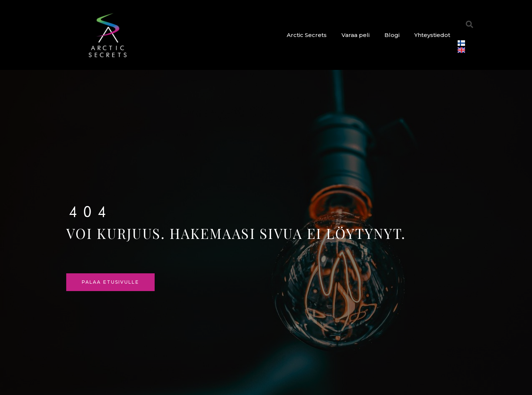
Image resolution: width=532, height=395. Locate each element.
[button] (469, 24)
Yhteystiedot (432, 35)
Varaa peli (356, 35)
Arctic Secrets (307, 35)
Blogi (392, 35)
